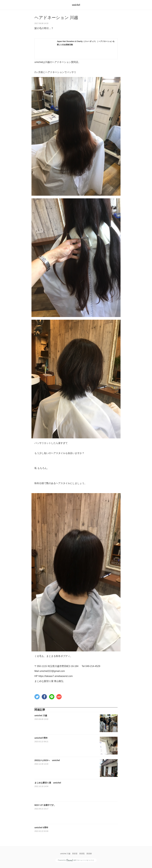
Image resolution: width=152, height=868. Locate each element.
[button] (37, 697)
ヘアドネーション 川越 (56, 18)
